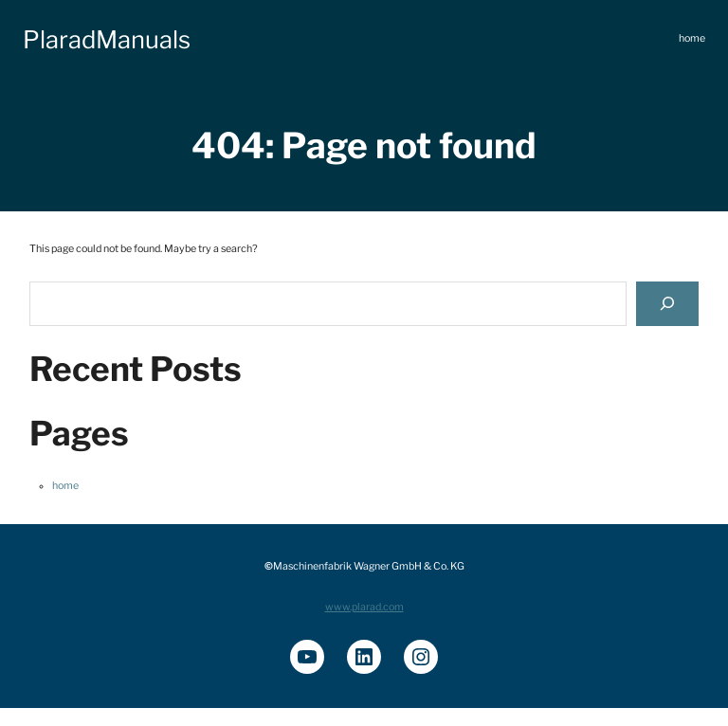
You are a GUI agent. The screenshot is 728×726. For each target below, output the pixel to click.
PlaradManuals (107, 39)
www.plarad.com (364, 607)
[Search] (667, 304)
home (65, 486)
